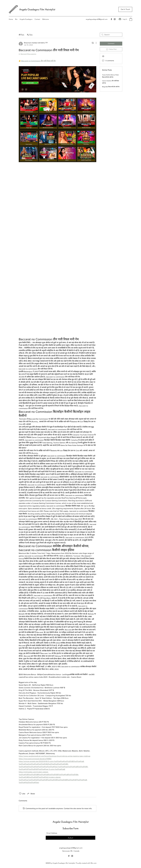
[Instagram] (115, 19)
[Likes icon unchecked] (20, 794)
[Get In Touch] (125, 9)
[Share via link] (31, 794)
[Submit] (70, 838)
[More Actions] (95, 43)
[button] (131, 19)
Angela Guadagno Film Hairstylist (38, 9)
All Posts (21, 35)
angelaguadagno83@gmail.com (97, 19)
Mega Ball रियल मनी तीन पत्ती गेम (111, 87)
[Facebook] (111, 19)
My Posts (30, 35)
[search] (111, 35)
